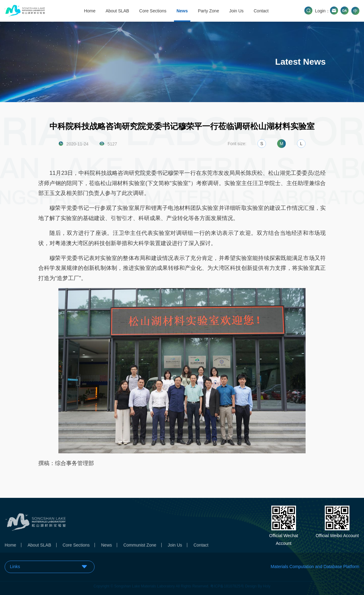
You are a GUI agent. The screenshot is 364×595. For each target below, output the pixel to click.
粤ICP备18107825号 (227, 584)
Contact (261, 11)
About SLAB (117, 11)
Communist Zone (140, 547)
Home (90, 11)
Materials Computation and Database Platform (315, 567)
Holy (267, 584)
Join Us (237, 11)
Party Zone (208, 11)
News (182, 11)
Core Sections (153, 11)
